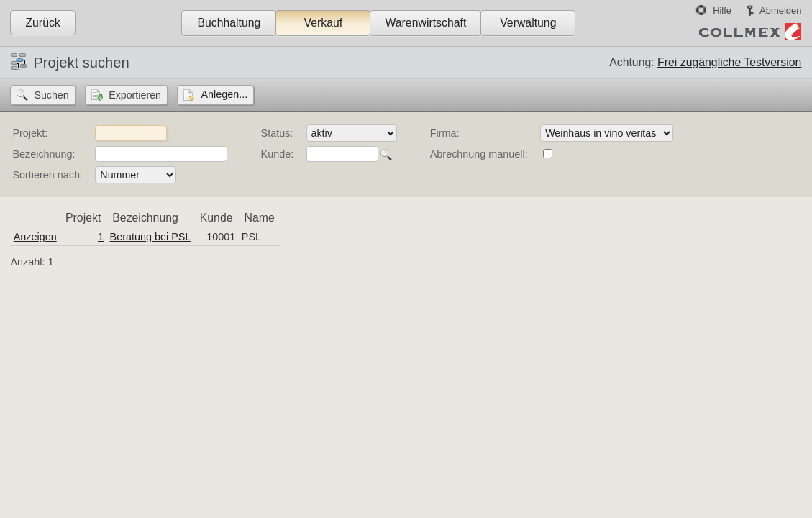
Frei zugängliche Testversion (729, 62)
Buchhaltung (229, 23)
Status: (277, 133)
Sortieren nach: (47, 175)
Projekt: (30, 133)
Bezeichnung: (44, 154)
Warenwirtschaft (425, 23)
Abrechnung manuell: (479, 154)
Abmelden (780, 10)
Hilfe (722, 10)
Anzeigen (35, 237)
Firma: (445, 133)
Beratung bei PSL (151, 237)
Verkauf (324, 23)
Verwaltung (528, 23)
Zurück (42, 23)
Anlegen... (224, 94)
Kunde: (278, 154)
